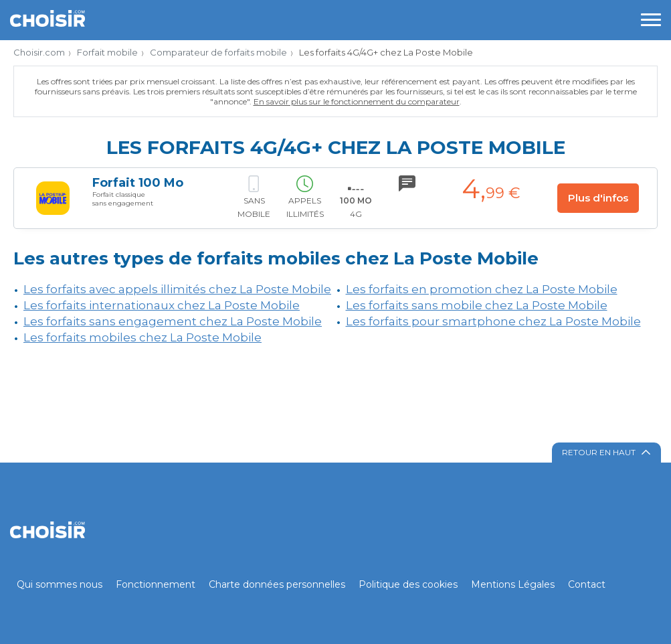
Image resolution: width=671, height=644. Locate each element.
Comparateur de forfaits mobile (218, 52)
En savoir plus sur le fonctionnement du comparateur (357, 101)
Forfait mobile (107, 52)
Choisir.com (39, 52)
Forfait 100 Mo (138, 183)
